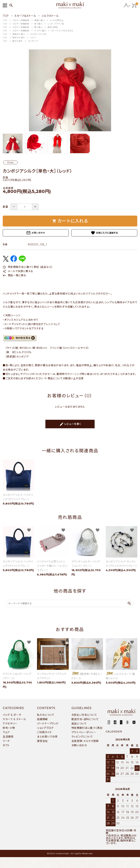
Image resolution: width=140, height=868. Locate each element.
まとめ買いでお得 (47, 737)
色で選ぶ (38, 24)
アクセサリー (10, 724)
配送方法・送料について (85, 719)
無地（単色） (53, 27)
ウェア (6, 732)
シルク (33, 38)
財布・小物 (9, 728)
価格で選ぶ (39, 20)
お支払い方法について (84, 715)
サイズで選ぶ (40, 31)
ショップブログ (45, 728)
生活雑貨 (8, 737)
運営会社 (42, 741)
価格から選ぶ (19, 34)
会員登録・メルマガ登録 (85, 741)
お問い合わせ (36, 233)
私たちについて (46, 715)
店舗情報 (42, 719)
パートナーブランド (48, 724)
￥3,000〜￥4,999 (38, 34)
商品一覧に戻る (14, 275)
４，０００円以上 (57, 20)
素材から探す (19, 38)
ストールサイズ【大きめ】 (62, 31)
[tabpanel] (70, 90)
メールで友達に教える (18, 271)
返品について (79, 724)
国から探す (18, 41)
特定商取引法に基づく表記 (87, 728)
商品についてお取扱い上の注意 (66, 378)
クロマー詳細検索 (21, 20)
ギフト (6, 745)
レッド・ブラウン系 (56, 24)
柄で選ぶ (38, 27)
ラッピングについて (82, 737)
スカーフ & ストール (14, 719)
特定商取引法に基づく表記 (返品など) (28, 267)
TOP (5, 20)
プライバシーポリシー (84, 732)
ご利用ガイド (44, 732)
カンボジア (33, 41)
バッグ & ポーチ (12, 715)
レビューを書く (70, 424)
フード (6, 741)
